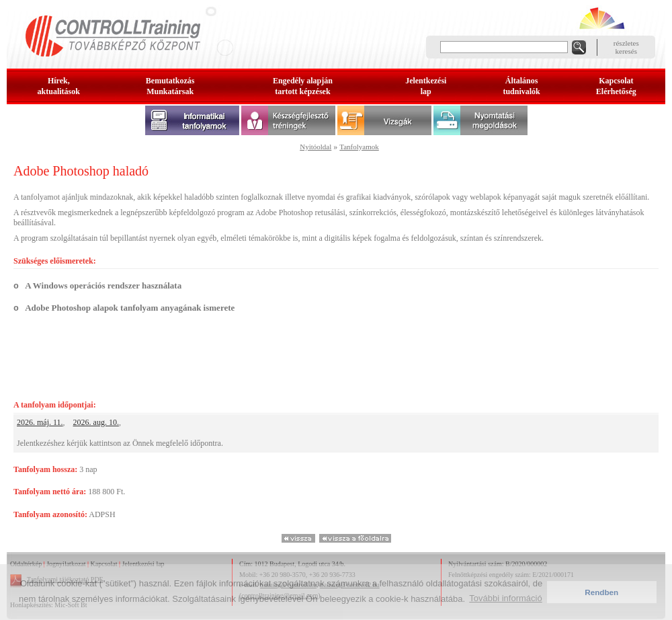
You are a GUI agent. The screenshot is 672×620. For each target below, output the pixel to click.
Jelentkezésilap (426, 86)
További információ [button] (505, 598)
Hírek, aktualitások (59, 86)
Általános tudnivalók (521, 86)
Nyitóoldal (316, 147)
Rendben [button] (601, 592)
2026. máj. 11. (40, 422)
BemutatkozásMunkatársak (170, 86)
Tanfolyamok (359, 147)
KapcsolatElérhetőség (616, 86)
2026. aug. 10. (96, 422)
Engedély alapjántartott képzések (303, 86)
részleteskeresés (626, 47)
